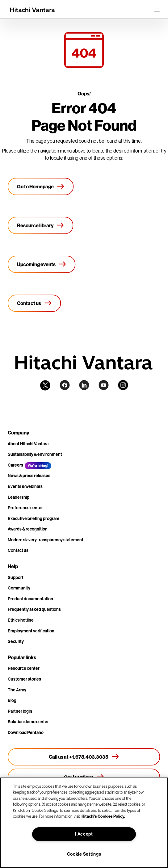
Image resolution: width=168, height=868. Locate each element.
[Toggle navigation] (157, 10)
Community (19, 588)
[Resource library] (41, 225)
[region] (84, 823)
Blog (12, 700)
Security (16, 642)
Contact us (18, 550)
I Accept (84, 834)
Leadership (19, 497)
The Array (17, 690)
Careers (15, 465)
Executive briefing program (34, 519)
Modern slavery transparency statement (46, 540)
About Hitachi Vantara (28, 444)
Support (16, 578)
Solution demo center (28, 722)
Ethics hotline (21, 620)
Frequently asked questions (34, 609)
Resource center (24, 668)
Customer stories (24, 679)
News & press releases (29, 476)
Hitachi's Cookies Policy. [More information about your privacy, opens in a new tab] (103, 816)
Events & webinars (25, 486)
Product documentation (30, 599)
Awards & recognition (28, 529)
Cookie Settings (84, 854)
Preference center (25, 508)
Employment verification (31, 631)
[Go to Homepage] (41, 187)
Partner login (20, 711)
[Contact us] (34, 303)
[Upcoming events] (42, 264)
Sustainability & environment (35, 454)
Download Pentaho (26, 733)
